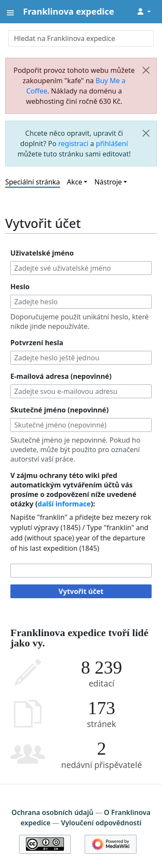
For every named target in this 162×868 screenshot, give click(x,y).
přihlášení (112, 144)
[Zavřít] (146, 70)
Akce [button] (75, 182)
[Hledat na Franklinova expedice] (81, 38)
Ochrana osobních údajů (53, 812)
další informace (64, 504)
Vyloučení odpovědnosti (101, 823)
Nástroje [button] (108, 182)
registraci (73, 144)
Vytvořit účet (81, 591)
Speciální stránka (33, 182)
